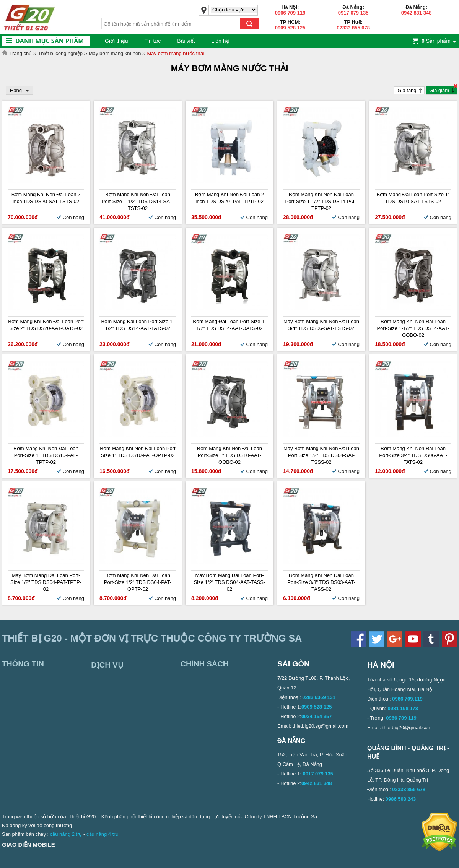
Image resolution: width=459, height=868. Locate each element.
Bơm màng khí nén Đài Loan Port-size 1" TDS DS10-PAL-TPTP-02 (46, 455)
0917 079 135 (353, 13)
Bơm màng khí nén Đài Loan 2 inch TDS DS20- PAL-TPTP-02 (230, 198)
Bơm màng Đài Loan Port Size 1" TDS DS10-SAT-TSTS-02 (413, 198)
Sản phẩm (436, 41)
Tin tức (153, 41)
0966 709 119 (290, 13)
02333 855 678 (353, 28)
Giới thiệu (116, 41)
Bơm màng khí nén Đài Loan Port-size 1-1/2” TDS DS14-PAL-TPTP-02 (321, 201)
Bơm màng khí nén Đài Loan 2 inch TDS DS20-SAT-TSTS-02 (46, 198)
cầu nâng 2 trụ (66, 834)
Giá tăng (407, 90)
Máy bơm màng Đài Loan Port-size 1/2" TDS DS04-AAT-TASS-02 (230, 582)
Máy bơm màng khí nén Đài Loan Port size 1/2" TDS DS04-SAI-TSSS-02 (321, 455)
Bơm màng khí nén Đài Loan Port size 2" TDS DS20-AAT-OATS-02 (46, 325)
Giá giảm (439, 90)
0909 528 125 (290, 28)
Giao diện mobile (28, 844)
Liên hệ (220, 41)
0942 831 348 (417, 13)
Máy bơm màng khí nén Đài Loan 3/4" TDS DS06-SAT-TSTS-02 (321, 325)
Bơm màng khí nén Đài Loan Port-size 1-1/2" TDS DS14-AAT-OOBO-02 (413, 328)
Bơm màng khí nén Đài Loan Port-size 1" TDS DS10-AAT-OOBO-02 (229, 455)
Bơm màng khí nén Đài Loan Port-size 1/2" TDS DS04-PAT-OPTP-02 (138, 582)
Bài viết (186, 41)
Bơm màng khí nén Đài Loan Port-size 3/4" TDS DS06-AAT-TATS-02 (413, 455)
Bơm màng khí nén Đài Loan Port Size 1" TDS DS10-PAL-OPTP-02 (138, 452)
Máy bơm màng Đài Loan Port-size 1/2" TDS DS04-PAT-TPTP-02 (46, 582)
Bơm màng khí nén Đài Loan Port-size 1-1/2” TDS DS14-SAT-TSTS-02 (138, 201)
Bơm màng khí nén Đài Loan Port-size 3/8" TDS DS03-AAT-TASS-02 (321, 582)
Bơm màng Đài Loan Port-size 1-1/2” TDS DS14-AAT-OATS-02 (229, 325)
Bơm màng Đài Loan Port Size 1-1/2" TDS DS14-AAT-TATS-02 (138, 325)
